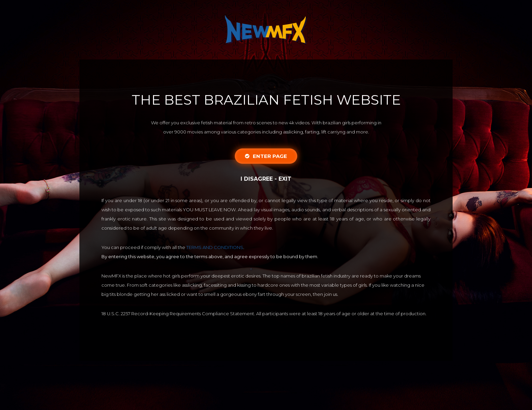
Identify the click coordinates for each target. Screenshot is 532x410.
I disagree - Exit (266, 179)
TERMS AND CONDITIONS (215, 247)
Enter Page (266, 156)
